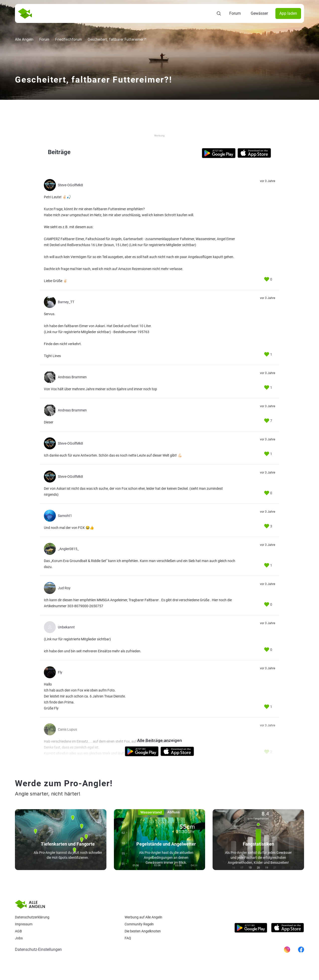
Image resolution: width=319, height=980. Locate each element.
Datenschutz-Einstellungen (38, 949)
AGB (18, 931)
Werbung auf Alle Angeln (143, 917)
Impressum (24, 924)
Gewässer (259, 13)
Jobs (19, 938)
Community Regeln (139, 924)
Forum (235, 13)
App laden (288, 13)
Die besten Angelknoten (143, 931)
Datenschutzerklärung (32, 917)
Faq (128, 938)
